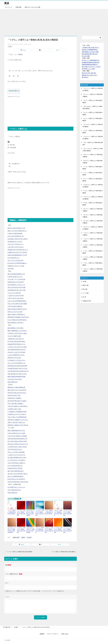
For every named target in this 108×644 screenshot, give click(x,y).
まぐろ (27, 371)
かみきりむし (12, 398)
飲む (91, 54)
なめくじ (23, 463)
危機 (85, 62)
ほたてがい (11, 471)
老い (87, 47)
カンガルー (24, 239)
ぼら (23, 371)
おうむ (23, 279)
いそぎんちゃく (16, 433)
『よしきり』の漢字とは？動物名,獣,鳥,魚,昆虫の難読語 (21, 513)
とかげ (13, 463)
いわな (25, 333)
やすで (23, 479)
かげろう (10, 393)
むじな (10, 263)
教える (91, 47)
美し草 (84, 297)
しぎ (9, 298)
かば (16, 236)
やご (22, 425)
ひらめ (10, 368)
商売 (86, 65)
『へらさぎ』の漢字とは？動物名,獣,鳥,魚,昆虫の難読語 (58, 530)
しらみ (19, 409)
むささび (21, 260)
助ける (84, 67)
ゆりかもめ (11, 322)
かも (15, 287)
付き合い (93, 52)
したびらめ (22, 352)
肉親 (97, 52)
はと (15, 306)
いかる (10, 277)
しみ (15, 409)
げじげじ (15, 447)
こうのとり (11, 295)
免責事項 (42, 634)
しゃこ (14, 455)
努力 (83, 69)
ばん (15, 309)
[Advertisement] (54, 22)
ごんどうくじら (12, 244)
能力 (88, 54)
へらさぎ (19, 312)
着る (83, 50)
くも (26, 444)
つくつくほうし (22, 414)
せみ (25, 412)
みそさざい (26, 317)
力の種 (10, 47)
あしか (16, 228)
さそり (10, 449)
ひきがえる (11, 468)
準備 (83, 65)
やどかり (10, 482)
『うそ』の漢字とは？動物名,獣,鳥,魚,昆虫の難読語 (63, 552)
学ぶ (83, 56)
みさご (23, 314)
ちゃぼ (16, 304)
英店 (7, 3)
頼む (87, 67)
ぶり (9, 371)
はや (26, 366)
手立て (99, 67)
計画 (87, 62)
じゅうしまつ (12, 301)
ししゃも (15, 352)
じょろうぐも (21, 455)
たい (14, 358)
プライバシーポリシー (53, 634)
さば (12, 349)
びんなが (15, 368)
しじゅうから (19, 298)
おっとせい (11, 236)
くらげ (10, 447)
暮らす (86, 50)
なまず (19, 363)
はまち (19, 366)
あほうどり (22, 274)
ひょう (17, 258)
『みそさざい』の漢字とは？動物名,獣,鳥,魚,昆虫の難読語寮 (12, 530)
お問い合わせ (65, 634)
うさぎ (14, 233)
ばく (21, 255)
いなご (13, 390)
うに (14, 436)
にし (9, 466)
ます (9, 374)
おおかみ (19, 233)
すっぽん (10, 457)
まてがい (21, 474)
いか (9, 433)
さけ (9, 349)
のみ (22, 417)
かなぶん (16, 393)
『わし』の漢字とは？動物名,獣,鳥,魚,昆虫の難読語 (12, 512)
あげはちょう (12, 387)
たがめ (10, 414)
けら (9, 403)
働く (94, 54)
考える (97, 47)
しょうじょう (21, 487)
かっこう (22, 285)
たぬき (10, 252)
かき (17, 439)
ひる (21, 468)
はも (23, 366)
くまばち (24, 401)
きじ (18, 290)
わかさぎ (10, 382)
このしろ (19, 347)
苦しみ (89, 75)
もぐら (14, 263)
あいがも (10, 274)
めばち (14, 376)
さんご (20, 449)
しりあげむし (12, 412)
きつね (10, 241)
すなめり (10, 250)
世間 (86, 52)
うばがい (18, 436)
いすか (14, 277)
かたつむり (11, 441)
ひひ (14, 258)
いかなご (24, 331)
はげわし (20, 306)
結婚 (90, 50)
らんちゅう (11, 379)
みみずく (19, 317)
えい (18, 339)
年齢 (86, 54)
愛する (84, 73)
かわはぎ (10, 344)
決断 (90, 62)
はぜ (9, 366)
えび (9, 439)
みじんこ (10, 476)
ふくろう (14, 312)
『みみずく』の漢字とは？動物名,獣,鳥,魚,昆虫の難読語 (21, 530)
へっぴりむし (15, 422)
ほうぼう (14, 371)
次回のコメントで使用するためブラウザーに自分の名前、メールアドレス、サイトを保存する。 (35, 591)
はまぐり (20, 466)
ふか (20, 368)
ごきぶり (10, 406)
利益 (93, 69)
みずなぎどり (12, 317)
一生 (83, 47)
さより (24, 349)
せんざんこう (24, 250)
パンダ (25, 255)
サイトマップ (9, 7)
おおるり (10, 282)
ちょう (14, 414)
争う (83, 60)
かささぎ (10, 285)
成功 (91, 65)
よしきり (18, 322)
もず (20, 320)
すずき (10, 358)
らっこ (19, 266)
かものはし (11, 239)
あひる (16, 274)
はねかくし (19, 420)
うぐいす (10, 279)
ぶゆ (9, 422)
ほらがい (21, 471)
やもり (23, 482)
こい (24, 344)
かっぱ (10, 487)
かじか (22, 339)
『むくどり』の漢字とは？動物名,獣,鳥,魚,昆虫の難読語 (67, 513)
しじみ (10, 455)
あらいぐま (22, 228)
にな (12, 466)
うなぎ (19, 336)
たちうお (18, 358)
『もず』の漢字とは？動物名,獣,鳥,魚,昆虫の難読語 (49, 512)
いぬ (20, 231)
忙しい (86, 60)
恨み (92, 73)
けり (20, 293)
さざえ (25, 447)
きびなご (19, 344)
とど (20, 252)
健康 (92, 50)
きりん (14, 241)
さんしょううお (12, 452)
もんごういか (16, 479)
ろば (12, 268)
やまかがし (17, 482)
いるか (10, 233)
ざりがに (15, 449)
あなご (10, 331)
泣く (96, 75)
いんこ (19, 277)
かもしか (21, 236)
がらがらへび (12, 444)
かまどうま (17, 395)
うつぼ (14, 336)
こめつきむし (24, 406)
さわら (19, 349)
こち (15, 347)
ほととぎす (17, 314)
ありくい (10, 231)
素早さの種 (85, 285)
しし (22, 244)
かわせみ (10, 290)
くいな (16, 293)
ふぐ (23, 368)
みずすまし (11, 425)
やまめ (23, 376)
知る (96, 50)
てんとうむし (12, 417)
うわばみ (24, 436)
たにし (16, 460)
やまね (10, 266)
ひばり (19, 309)
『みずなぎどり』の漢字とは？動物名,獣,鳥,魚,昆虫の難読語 (30, 530)
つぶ (9, 463)
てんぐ (10, 490)
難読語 (23, 537)
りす (9, 268)
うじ (17, 390)
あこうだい (17, 328)
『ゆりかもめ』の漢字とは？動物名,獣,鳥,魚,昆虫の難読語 (30, 513)
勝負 (88, 65)
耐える (96, 65)
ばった (13, 420)
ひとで (17, 468)
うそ (20, 279)
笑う (87, 77)
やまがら (24, 320)
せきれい (24, 301)
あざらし (10, 228)
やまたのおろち (12, 493)
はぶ (15, 466)
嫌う (86, 75)
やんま (26, 425)
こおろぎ (14, 403)
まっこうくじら (12, 260)
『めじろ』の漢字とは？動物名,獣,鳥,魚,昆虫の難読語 (58, 513)
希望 (83, 75)
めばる (19, 376)
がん (15, 290)
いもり (10, 436)
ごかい (20, 447)
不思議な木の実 (87, 301)
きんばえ (18, 401)
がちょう (16, 285)
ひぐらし (25, 420)
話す (96, 54)
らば (23, 266)
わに (27, 482)
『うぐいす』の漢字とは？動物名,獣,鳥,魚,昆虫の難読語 (19, 552)
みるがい (21, 476)
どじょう (10, 363)
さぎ (22, 295)
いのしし (24, 231)
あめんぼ (22, 387)
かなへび (18, 441)
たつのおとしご (12, 360)
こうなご (10, 347)
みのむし (18, 425)
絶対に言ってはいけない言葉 (32, 7)
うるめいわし (12, 339)
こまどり (18, 295)
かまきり (10, 395)
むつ (18, 374)
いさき (10, 333)
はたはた (14, 366)
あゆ (14, 331)
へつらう (90, 69)
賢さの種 (85, 289)
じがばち (10, 409)
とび (9, 306)
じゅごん (21, 247)
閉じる (17, 91)
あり (9, 390)
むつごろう (23, 374)
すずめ (18, 301)
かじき (10, 341)
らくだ (14, 266)
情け (83, 77)
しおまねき (21, 452)
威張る (95, 60)
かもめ (23, 287)
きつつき (23, 290)
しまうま (10, 247)
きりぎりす (11, 401)
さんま (10, 352)
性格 (83, 52)
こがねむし (20, 403)
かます (19, 341)
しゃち (16, 247)
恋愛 (88, 56)
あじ (22, 328)
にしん (23, 363)
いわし (20, 333)
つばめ (25, 304)
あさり (10, 430)
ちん (14, 252)
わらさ (16, 382)
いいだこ (23, 430)
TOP (8, 627)
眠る (83, 54)
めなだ (10, 376)
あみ (14, 430)
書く (94, 47)
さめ (15, 349)
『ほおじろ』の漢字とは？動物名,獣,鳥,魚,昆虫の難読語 (49, 530)
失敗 (95, 62)
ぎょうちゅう (20, 444)
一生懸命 (91, 60)
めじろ (16, 320)
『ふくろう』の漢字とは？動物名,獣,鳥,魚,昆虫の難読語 (67, 530)
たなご (20, 360)
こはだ (25, 347)
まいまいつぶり (12, 474)
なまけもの (11, 255)
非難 (86, 69)
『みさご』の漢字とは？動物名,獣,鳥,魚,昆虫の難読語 (40, 530)
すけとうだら (20, 355)
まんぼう (14, 374)
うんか (21, 390)
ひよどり (24, 309)
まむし (26, 474)
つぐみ (20, 304)
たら (24, 360)
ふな (26, 368)
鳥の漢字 (29, 537)
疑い (90, 73)
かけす (22, 282)
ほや (16, 471)
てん (17, 252)
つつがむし (22, 460)
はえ (25, 417)
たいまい (24, 457)
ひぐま (10, 258)
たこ (9, 460)
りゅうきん (18, 379)
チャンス (95, 67)
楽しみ (93, 75)
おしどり (16, 282)
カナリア (10, 287)
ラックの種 (85, 293)
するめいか (17, 457)
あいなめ (10, 328)
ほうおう (18, 490)
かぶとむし (23, 393)
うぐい (10, 336)
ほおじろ (10, 314)
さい (19, 244)
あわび (17, 430)
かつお (14, 341)
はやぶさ (10, 309)
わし (22, 322)
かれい (23, 341)
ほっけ (19, 371)
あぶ (18, 387)
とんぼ (18, 417)
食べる (89, 52)
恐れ (95, 73)
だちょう (10, 304)
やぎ (18, 263)
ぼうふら (22, 422)
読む (86, 56)
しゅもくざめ (12, 355)
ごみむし (16, 406)
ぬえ (14, 490)
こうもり (19, 241)
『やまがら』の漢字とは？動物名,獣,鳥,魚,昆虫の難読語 (40, 513)
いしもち (15, 333)
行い (99, 60)
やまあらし (23, 263)
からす (19, 287)
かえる (13, 439)
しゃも (13, 298)
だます (90, 67)
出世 (98, 62)
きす (15, 344)
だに (12, 460)
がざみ (21, 439)
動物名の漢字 (16, 537)
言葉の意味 (18, 7)
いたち (16, 231)
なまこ (17, 463)
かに (22, 441)
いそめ (23, 433)
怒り (87, 73)
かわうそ (18, 239)
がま (25, 441)
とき (12, 306)
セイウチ (16, 250)
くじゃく (10, 293)
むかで (10, 479)
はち (9, 420)
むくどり (10, 320)
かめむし (19, 398)
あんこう (18, 331)
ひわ (9, 312)
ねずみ (17, 255)
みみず (16, 476)
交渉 (93, 62)
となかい (24, 252)
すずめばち (20, 412)
